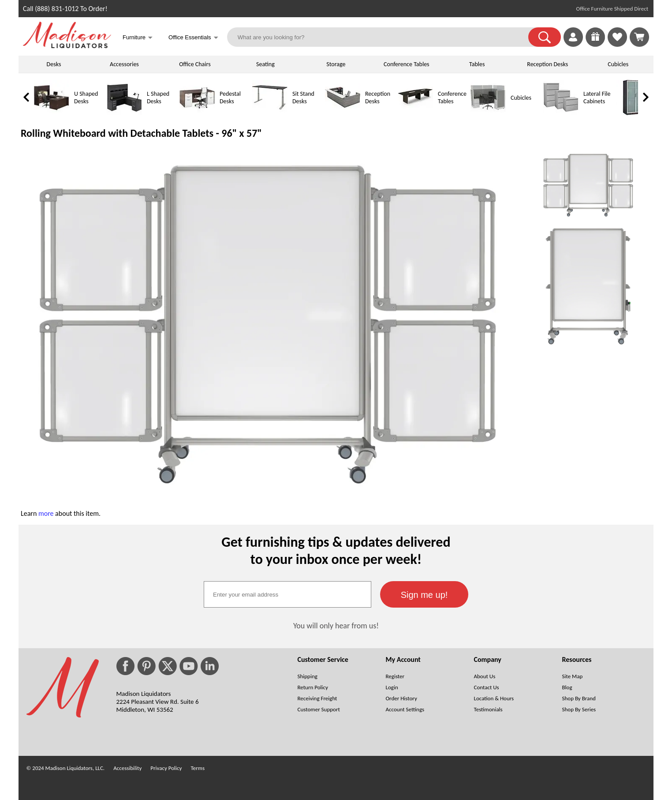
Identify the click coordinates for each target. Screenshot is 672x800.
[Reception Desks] (343, 113)
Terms (198, 768)
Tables (477, 64)
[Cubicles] (488, 113)
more (46, 513)
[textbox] (287, 594)
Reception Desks (547, 64)
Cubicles (618, 64)
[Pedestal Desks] (197, 113)
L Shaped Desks (158, 98)
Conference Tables (407, 64)
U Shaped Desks (86, 98)
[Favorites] (617, 44)
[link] (639, 37)
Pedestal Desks (230, 98)
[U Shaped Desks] (52, 113)
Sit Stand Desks (303, 98)
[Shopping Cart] (639, 37)
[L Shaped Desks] (124, 113)
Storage (336, 64)
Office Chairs (195, 64)
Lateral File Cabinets (597, 98)
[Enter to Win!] (595, 44)
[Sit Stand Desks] (270, 113)
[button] (545, 37)
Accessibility (127, 768)
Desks (54, 64)
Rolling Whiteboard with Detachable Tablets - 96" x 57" (141, 133)
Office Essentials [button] (193, 38)
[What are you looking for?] (383, 37)
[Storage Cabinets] (634, 113)
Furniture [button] (138, 38)
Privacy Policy (166, 768)
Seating (265, 64)
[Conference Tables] (415, 113)
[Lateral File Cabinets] (561, 113)
